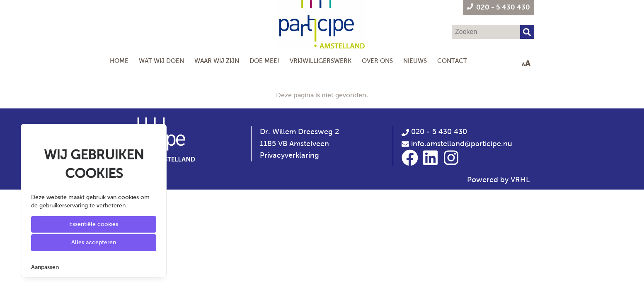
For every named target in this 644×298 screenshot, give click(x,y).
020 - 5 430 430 (434, 132)
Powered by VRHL (499, 180)
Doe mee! (264, 61)
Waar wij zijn (217, 61)
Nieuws (415, 61)
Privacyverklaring (289, 155)
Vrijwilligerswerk (321, 61)
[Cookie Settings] (10, 286)
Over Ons (377, 61)
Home (119, 61)
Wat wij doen (161, 61)
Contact (452, 61)
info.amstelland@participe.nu (462, 144)
